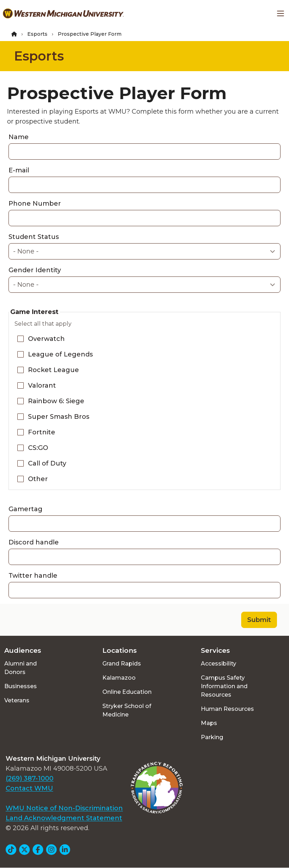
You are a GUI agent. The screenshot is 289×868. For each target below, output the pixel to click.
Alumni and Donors (21, 668)
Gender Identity (35, 270)
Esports (37, 34)
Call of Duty (47, 463)
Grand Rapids (122, 664)
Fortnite (42, 432)
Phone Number (35, 204)
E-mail (19, 170)
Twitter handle (33, 576)
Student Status (34, 237)
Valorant (42, 386)
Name (19, 137)
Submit (259, 620)
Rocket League (53, 370)
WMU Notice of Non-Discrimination (64, 808)
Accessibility (219, 664)
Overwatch (46, 339)
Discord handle (34, 542)
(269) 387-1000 (30, 778)
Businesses (21, 686)
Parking (212, 737)
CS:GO (38, 448)
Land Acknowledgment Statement (64, 818)
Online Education (127, 692)
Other (38, 479)
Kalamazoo (119, 678)
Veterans (17, 700)
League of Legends (60, 354)
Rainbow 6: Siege (56, 401)
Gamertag (25, 509)
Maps (209, 723)
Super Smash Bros (59, 417)
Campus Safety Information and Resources (224, 686)
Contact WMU (29, 788)
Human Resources (227, 709)
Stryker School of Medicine (127, 710)
